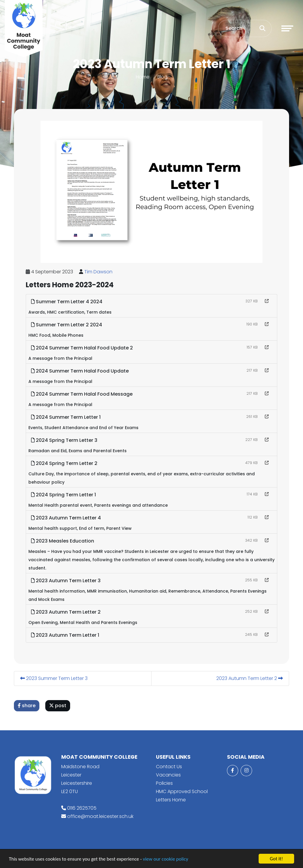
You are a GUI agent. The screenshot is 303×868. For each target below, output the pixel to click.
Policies (164, 783)
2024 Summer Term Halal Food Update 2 (83, 348)
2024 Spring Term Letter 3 (65, 440)
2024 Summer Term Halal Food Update (81, 371)
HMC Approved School (182, 791)
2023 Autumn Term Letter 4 (67, 518)
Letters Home (171, 800)
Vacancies (168, 775)
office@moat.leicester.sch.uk (100, 816)
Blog (162, 77)
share (28, 706)
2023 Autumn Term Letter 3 (67, 581)
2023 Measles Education (63, 541)
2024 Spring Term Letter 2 (65, 463)
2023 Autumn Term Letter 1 (66, 635)
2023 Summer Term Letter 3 (55, 678)
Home (143, 77)
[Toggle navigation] (287, 28)
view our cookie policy (166, 859)
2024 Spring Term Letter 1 (64, 495)
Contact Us (169, 767)
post (59, 706)
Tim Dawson (99, 272)
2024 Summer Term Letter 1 (67, 417)
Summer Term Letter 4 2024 (68, 302)
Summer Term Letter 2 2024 (67, 325)
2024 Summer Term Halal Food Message (83, 394)
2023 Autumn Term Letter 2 (67, 612)
